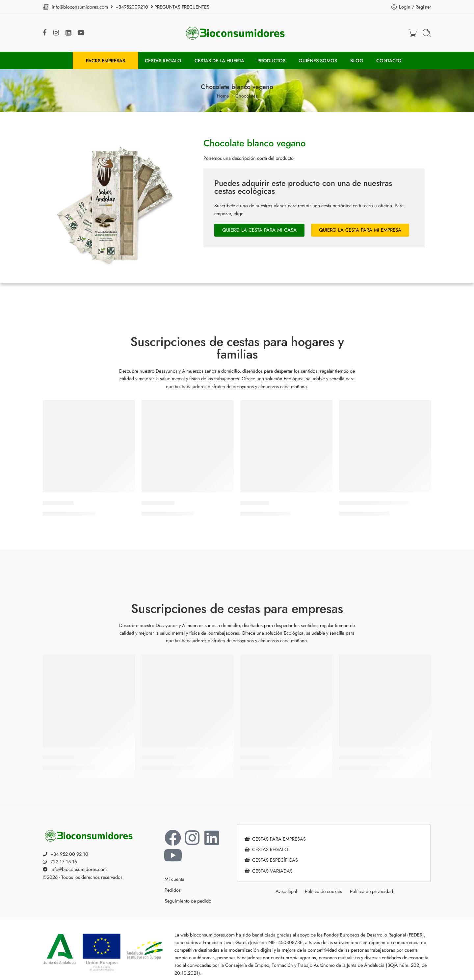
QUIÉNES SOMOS (318, 60)
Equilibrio (158, 503)
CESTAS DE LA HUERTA (219, 60)
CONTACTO (389, 60)
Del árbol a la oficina (374, 503)
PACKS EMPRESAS (105, 60)
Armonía (255, 503)
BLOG (357, 60)
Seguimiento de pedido (188, 901)
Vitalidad (58, 503)
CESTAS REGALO (163, 60)
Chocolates (246, 96)
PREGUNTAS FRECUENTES (182, 7)
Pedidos (173, 890)
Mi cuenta (174, 879)
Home (223, 96)
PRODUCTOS (271, 60)
